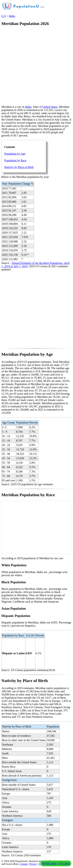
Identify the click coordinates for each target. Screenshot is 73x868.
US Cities (64, 863)
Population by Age (15, 154)
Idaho (12, 16)
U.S (4, 16)
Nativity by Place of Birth (19, 167)
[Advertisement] (36, 66)
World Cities (49, 863)
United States (50, 107)
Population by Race (15, 160)
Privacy (33, 864)
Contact (24, 864)
